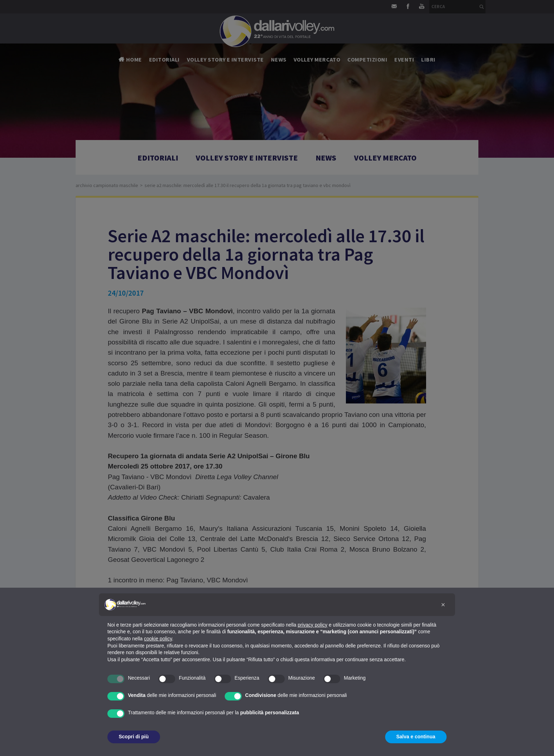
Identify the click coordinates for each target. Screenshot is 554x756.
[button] (443, 605)
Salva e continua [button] (416, 737)
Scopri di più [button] (134, 737)
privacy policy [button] (313, 625)
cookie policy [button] (158, 639)
